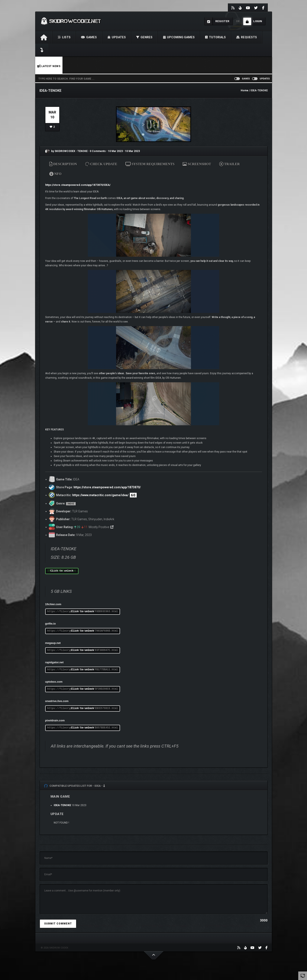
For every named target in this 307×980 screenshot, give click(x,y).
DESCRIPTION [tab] (63, 164)
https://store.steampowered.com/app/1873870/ (107, 487)
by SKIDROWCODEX (60, 151)
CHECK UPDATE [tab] (101, 164)
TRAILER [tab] (230, 164)
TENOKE (83, 151)
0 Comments (98, 151)
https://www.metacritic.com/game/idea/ (100, 495)
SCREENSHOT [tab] (197, 164)
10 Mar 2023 (115, 151)
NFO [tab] (55, 174)
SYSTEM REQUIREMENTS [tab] (150, 164)
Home (245, 90)
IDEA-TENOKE (62, 805)
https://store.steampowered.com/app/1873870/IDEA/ (78, 185)
